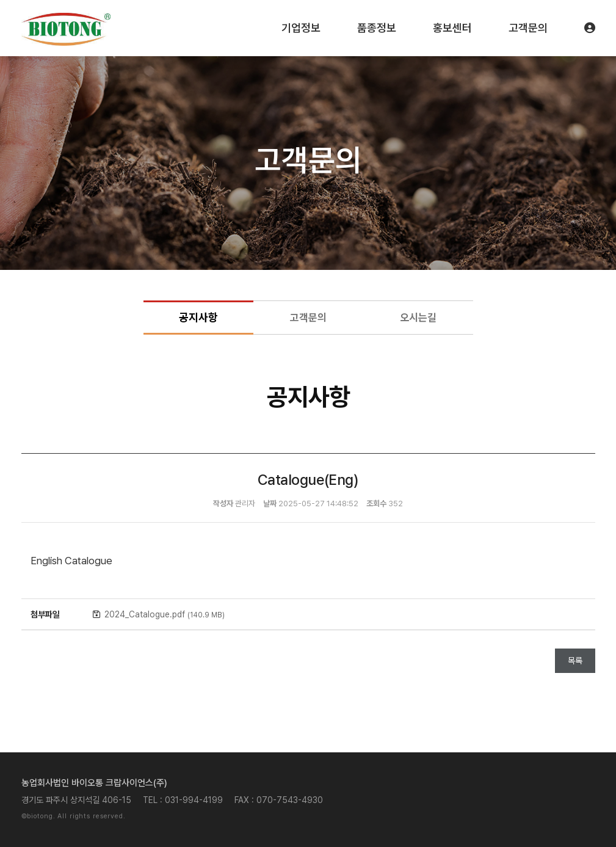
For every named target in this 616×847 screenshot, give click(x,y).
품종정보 (377, 28)
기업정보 (301, 28)
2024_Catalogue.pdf (165, 614)
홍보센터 (452, 28)
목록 (575, 661)
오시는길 (418, 318)
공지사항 (198, 317)
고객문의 (528, 28)
